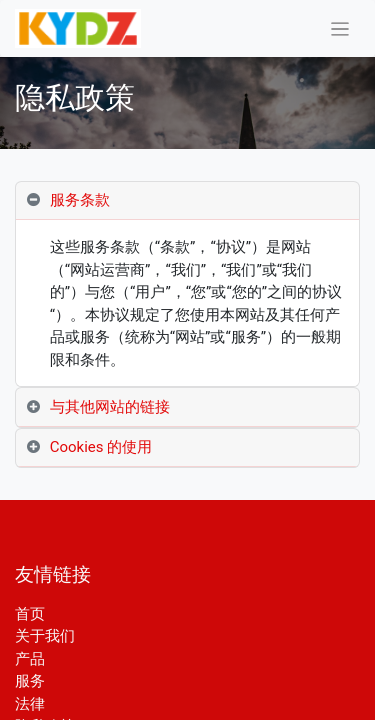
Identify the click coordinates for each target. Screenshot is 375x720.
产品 (30, 659)
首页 (30, 614)
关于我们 (45, 636)
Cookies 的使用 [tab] (101, 447)
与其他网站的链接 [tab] (110, 407)
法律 (30, 704)
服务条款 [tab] (80, 200)
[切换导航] (340, 28)
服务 (30, 681)
